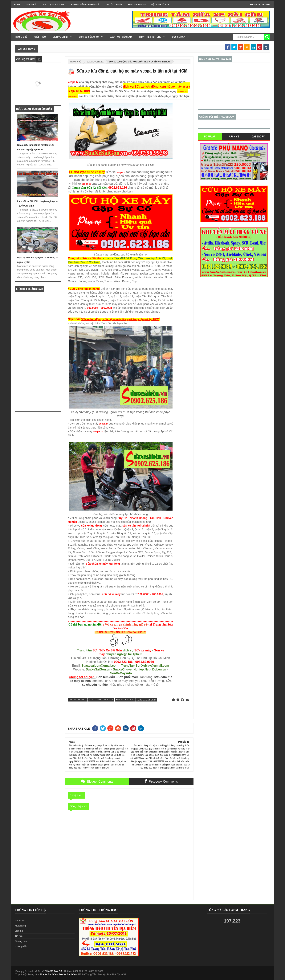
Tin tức (19, 936)
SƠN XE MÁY (178, 37)
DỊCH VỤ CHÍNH (61, 37)
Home (17, 4)
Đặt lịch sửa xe (160, 4)
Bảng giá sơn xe (137, 4)
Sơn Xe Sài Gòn (67, 974)
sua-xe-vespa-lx (95, 62)
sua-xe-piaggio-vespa (101, 700)
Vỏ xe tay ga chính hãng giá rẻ (126, 624)
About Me (20, 921)
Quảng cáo (21, 941)
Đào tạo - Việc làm (121, 37)
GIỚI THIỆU (32, 4)
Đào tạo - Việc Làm (53, 4)
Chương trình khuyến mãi (84, 4)
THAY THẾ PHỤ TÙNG (150, 37)
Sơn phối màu (128, 677)
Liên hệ (19, 931)
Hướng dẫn (21, 946)
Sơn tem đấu (106, 677)
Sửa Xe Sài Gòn (48, 974)
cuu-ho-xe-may (77, 700)
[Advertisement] (38, 351)
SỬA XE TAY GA (53, 971)
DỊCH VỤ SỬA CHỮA (89, 37)
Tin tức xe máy (114, 4)
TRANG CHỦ (21, 37)
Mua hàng (20, 926)
